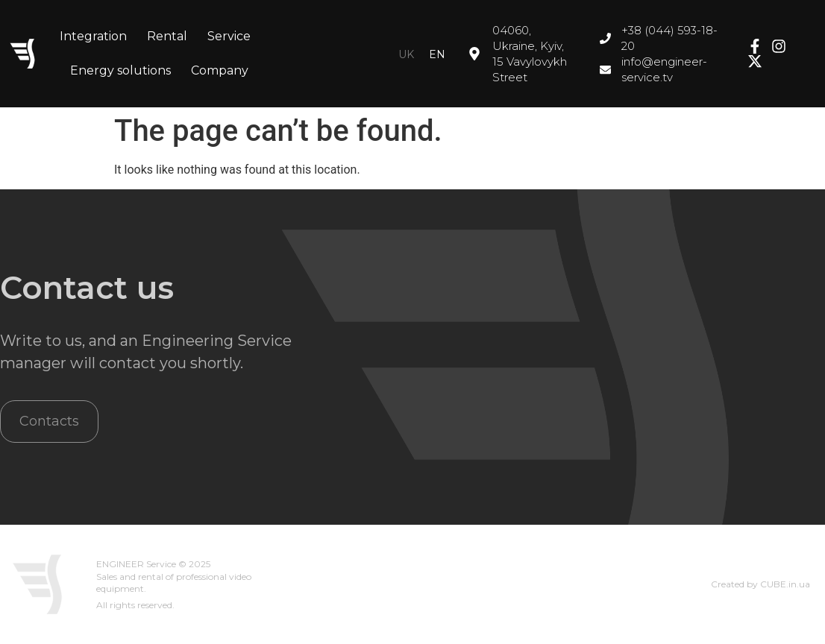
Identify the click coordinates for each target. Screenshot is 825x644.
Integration (93, 36)
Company (220, 70)
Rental (167, 36)
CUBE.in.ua (785, 584)
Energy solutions (120, 70)
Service (229, 36)
